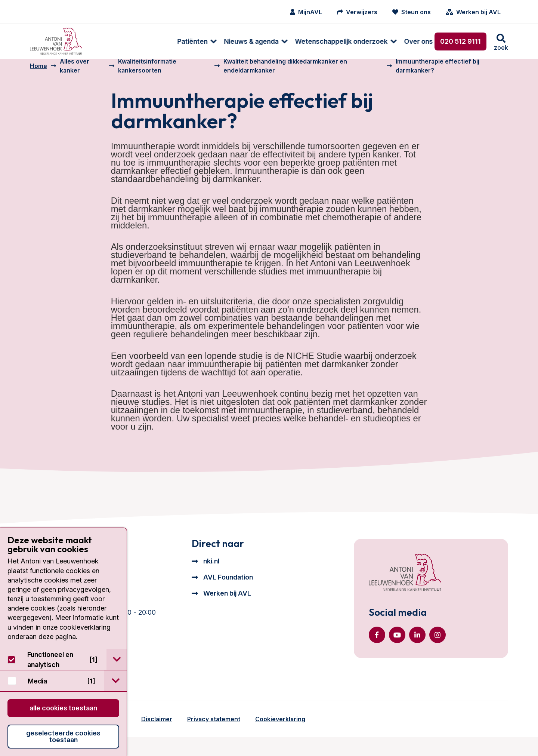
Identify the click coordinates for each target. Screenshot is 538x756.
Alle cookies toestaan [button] (63, 708)
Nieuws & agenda (171, 41)
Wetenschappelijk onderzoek (261, 41)
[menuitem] (113, 41)
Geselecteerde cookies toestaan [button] (63, 736)
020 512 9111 (460, 41)
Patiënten (112, 41)
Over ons (338, 41)
